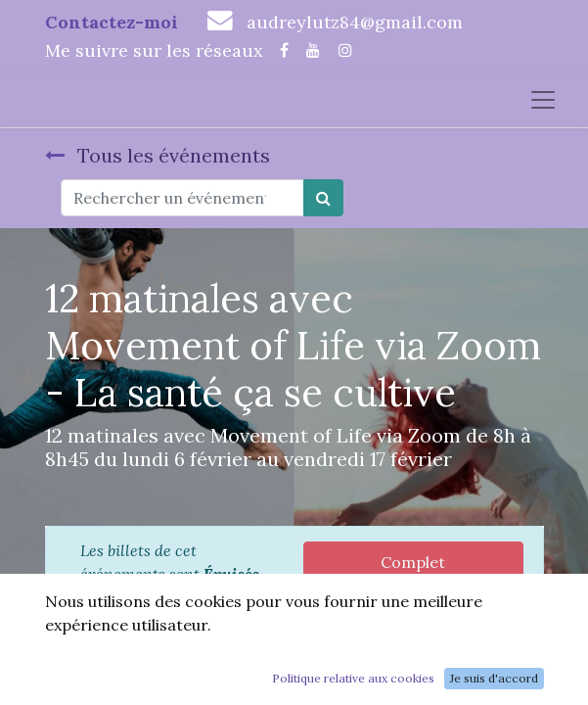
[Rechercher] (323, 198)
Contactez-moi (112, 22)
